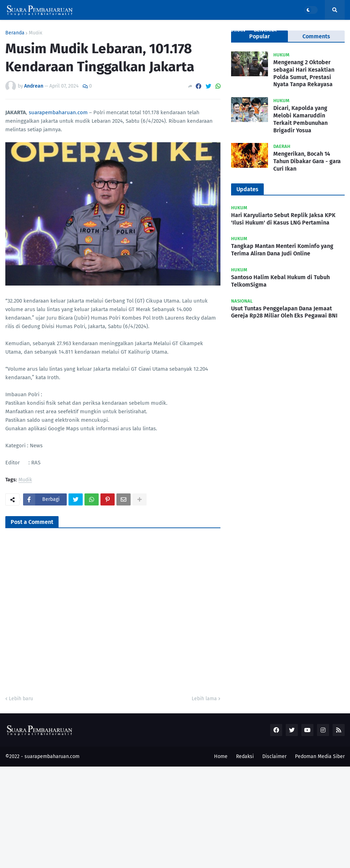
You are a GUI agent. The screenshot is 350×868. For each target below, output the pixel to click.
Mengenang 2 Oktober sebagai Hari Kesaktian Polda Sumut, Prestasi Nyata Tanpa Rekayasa (304, 73)
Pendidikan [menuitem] (231, 30)
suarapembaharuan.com (58, 112)
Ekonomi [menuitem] (169, 30)
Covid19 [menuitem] (42, 30)
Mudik (25, 480)
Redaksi (245, 756)
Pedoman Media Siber (320, 756)
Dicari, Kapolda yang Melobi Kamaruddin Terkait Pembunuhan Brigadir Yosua (300, 119)
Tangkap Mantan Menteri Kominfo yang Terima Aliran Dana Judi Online (282, 250)
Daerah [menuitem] (135, 30)
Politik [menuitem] (198, 30)
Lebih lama (204, 699)
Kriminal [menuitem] (105, 30)
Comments (316, 36)
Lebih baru (21, 699)
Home (221, 756)
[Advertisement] (175, 816)
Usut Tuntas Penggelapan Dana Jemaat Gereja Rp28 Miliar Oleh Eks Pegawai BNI (284, 312)
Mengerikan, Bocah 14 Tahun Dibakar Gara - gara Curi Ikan (307, 161)
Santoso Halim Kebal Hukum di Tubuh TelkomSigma (280, 281)
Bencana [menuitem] (265, 30)
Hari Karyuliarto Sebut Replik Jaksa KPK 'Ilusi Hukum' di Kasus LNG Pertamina (283, 219)
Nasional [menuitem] (73, 30)
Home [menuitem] (17, 30)
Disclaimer (274, 756)
